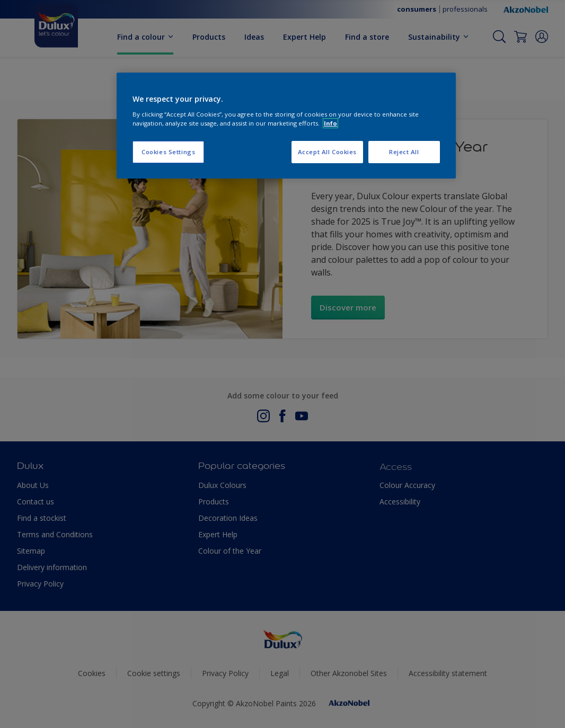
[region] (286, 126)
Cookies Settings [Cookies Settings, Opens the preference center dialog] (168, 152)
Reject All (404, 152)
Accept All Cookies (327, 152)
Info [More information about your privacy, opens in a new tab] (330, 123)
